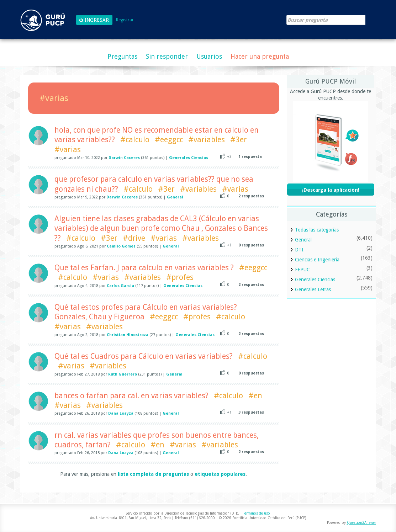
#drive (134, 238)
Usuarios (209, 56)
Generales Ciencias (189, 158)
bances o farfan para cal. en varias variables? (131, 396)
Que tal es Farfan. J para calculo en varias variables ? (144, 268)
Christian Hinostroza (128, 335)
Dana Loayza (121, 413)
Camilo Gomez (121, 246)
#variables (207, 140)
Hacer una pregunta (260, 56)
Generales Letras (313, 289)
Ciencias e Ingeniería (317, 260)
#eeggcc (169, 140)
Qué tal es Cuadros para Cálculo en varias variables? (144, 356)
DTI (299, 250)
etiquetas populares (220, 474)
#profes (180, 277)
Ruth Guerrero (123, 374)
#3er (239, 140)
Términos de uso (257, 513)
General (175, 197)
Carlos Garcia (120, 286)
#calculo (135, 140)
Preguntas (122, 56)
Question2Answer (361, 523)
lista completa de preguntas (153, 474)
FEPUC (302, 270)
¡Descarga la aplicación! (331, 190)
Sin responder (167, 56)
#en (255, 396)
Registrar (125, 20)
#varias (68, 150)
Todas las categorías (317, 230)
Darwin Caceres (124, 158)
